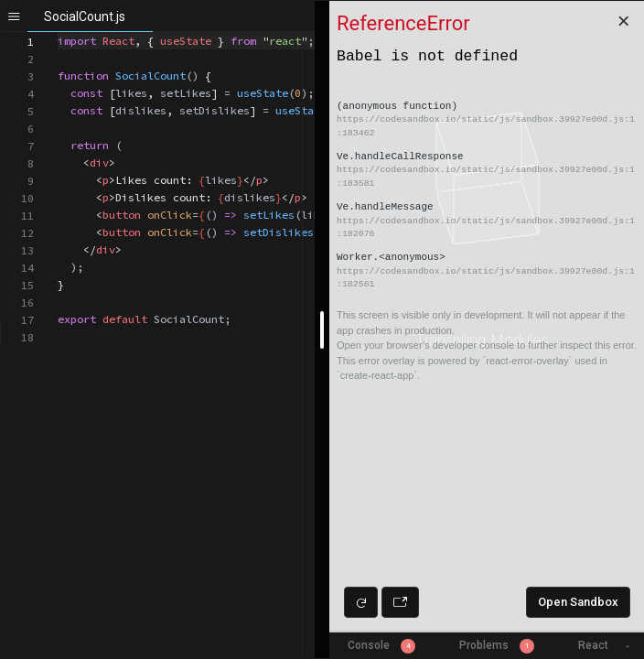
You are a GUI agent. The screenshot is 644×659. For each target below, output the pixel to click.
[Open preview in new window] (400, 602)
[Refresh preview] (361, 602)
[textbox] (58, 32)
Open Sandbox (578, 602)
